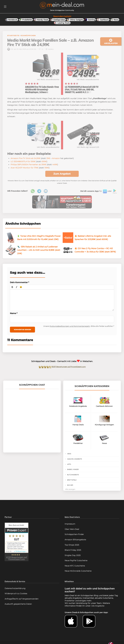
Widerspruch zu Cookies (16, 594)
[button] (12, 287)
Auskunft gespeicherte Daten (18, 604)
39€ (48, 158)
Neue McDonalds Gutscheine (78, 571)
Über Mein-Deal (72, 529)
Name (14, 313)
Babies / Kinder (73, 469)
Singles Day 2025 (73, 555)
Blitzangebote (73, 475)
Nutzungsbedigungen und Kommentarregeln (70, 326)
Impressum (70, 524)
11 (41, 49)
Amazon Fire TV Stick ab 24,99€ (25, 158)
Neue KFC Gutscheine (75, 566)
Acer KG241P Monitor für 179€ (24, 168)
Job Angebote (98, 606)
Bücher (70, 485)
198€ (47, 168)
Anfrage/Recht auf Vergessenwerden (22, 599)
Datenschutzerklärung (15, 588)
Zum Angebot (62, 174)
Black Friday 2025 (73, 550)
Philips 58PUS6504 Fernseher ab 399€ (28, 165)
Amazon (56, 158)
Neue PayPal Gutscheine (76, 560)
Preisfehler (70, 601)
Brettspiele (72, 480)
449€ (55, 165)
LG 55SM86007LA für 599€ (23, 161)
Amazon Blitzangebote (75, 540)
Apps (69, 464)
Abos (69, 454)
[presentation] (12, 287)
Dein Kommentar (20, 282)
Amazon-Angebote (75, 459)
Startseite (13, 36)
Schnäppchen (28, 36)
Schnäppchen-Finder (74, 534)
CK (10, 49)
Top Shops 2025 (72, 545)
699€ (44, 161)
